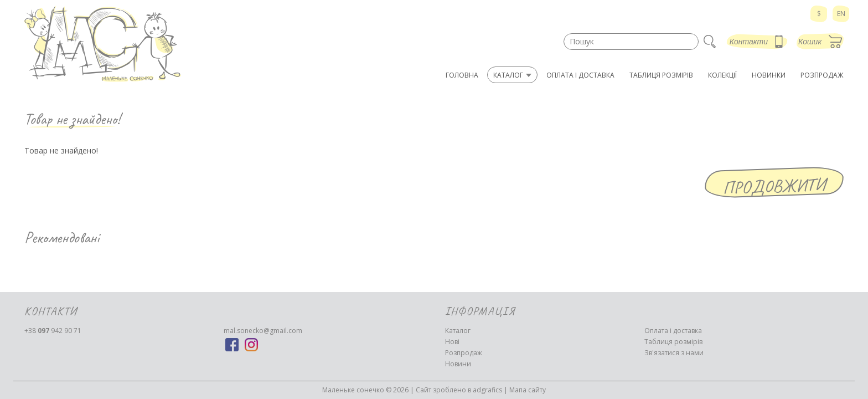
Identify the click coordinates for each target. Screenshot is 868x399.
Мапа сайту (528, 390)
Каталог (458, 331)
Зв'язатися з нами (674, 353)
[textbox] (631, 42)
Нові (452, 342)
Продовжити (774, 186)
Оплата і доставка (673, 331)
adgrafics (487, 390)
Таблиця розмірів (673, 342)
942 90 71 (53, 331)
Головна (462, 75)
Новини (458, 364)
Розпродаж (464, 353)
